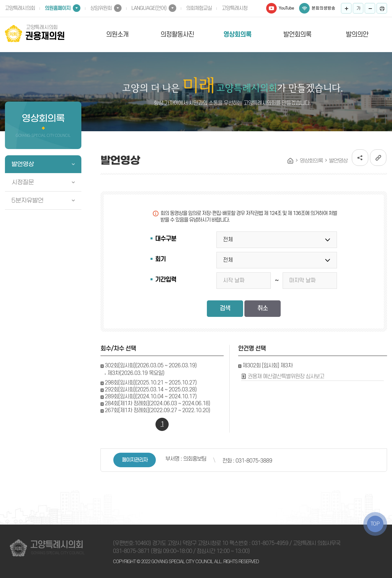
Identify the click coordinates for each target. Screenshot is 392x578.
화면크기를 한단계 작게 (370, 8)
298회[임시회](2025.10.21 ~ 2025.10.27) (151, 383)
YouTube (286, 8)
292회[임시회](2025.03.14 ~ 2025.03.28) (151, 390)
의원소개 (117, 35)
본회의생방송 (323, 8)
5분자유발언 (28, 200)
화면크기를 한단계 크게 (346, 8)
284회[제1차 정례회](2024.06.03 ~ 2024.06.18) (157, 404)
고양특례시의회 (20, 8)
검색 (225, 308)
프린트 (382, 8)
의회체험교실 (199, 8)
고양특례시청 (235, 8)
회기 (160, 259)
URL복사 (378, 158)
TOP (375, 524)
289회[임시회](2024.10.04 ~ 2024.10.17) (151, 397)
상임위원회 (101, 8)
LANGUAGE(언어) (149, 8)
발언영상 (23, 164)
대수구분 (166, 239)
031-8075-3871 (131, 551)
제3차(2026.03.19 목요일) (136, 373)
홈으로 (291, 161)
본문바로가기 (0, 0)
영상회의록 (237, 35)
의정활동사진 (177, 35)
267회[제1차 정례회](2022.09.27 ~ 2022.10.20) (157, 411)
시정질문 (23, 182)
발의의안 (357, 35)
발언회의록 (297, 35)
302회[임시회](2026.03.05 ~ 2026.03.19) (151, 366)
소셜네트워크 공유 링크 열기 (360, 158)
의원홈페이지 (58, 8)
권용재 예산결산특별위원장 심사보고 (286, 377)
